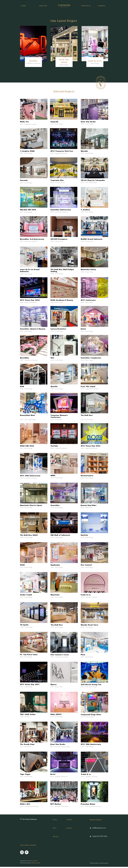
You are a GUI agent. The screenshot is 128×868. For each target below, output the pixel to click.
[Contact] (69, 828)
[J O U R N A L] (102, 6)
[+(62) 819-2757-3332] (100, 836)
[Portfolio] (69, 820)
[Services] (57, 837)
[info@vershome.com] (99, 828)
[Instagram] (22, 852)
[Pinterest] (27, 852)
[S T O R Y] (23, 6)
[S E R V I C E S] (43, 6)
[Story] (56, 828)
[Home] (55, 820)
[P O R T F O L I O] (86, 6)
